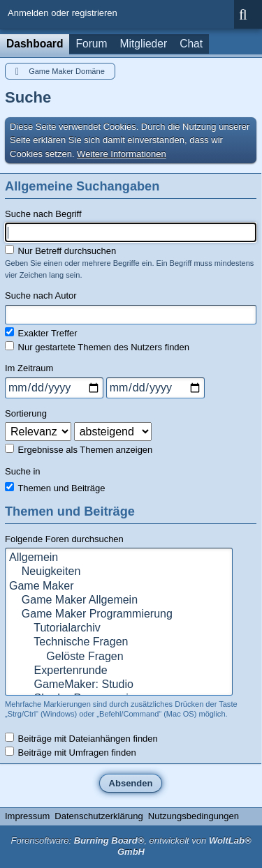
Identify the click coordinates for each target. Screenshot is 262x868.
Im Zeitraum (29, 368)
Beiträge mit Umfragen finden (71, 752)
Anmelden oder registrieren (63, 13)
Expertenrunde (119, 671)
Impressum (27, 816)
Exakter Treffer (41, 333)
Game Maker (119, 587)
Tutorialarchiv (119, 629)
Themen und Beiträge (55, 488)
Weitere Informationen (122, 154)
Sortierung (26, 413)
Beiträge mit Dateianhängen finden (81, 738)
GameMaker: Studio (119, 685)
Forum (91, 44)
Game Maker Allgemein (119, 601)
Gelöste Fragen (119, 657)
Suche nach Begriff (43, 214)
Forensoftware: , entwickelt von (131, 846)
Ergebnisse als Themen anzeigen (79, 449)
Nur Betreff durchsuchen (60, 250)
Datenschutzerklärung (99, 816)
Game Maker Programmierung (119, 615)
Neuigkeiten (119, 572)
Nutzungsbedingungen (194, 816)
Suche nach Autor (41, 295)
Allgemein (119, 558)
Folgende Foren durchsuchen (64, 539)
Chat (191, 44)
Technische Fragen (119, 643)
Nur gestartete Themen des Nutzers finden (97, 347)
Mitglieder (144, 44)
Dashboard (35, 44)
